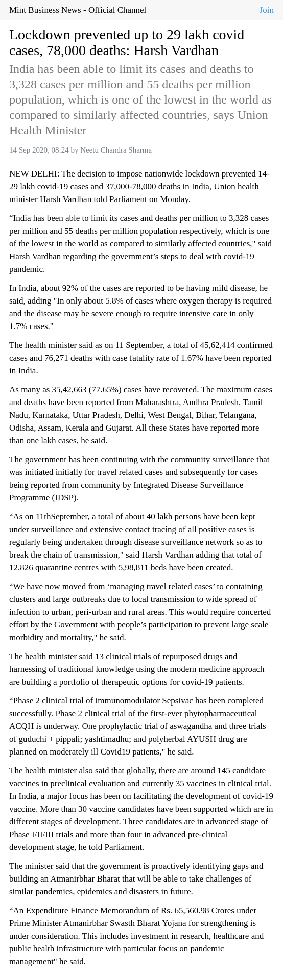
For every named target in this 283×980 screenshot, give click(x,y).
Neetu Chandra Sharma (116, 150)
